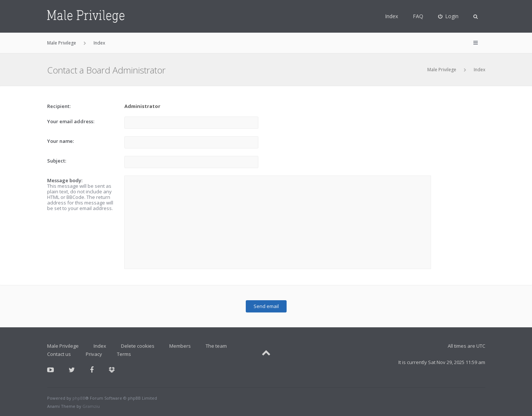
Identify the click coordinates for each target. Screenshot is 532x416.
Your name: (61, 141)
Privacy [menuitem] (94, 354)
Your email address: (71, 121)
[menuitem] (448, 16)
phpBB (79, 398)
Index (391, 16)
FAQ (418, 16)
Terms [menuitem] (124, 354)
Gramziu (91, 406)
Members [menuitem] (180, 346)
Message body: (65, 180)
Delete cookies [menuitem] (138, 346)
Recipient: (59, 106)
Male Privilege (442, 70)
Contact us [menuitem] (59, 354)
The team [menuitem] (216, 346)
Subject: (57, 161)
